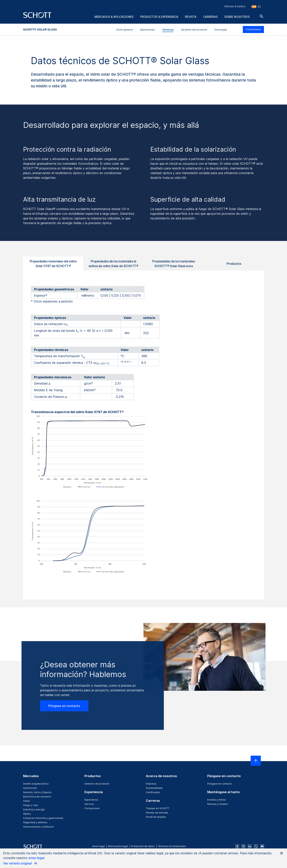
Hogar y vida (30, 805)
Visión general (124, 30)
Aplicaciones (147, 30)
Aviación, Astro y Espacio (37, 792)
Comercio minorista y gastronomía (43, 818)
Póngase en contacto (64, 706)
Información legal (118, 846)
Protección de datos (143, 846)
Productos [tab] (234, 264)
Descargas (221, 30)
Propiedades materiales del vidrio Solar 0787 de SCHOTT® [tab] (53, 264)
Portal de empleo (156, 817)
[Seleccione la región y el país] (256, 7)
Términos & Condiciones (172, 846)
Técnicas (168, 30)
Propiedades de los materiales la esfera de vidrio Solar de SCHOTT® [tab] (113, 264)
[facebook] (237, 846)
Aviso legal (99, 846)
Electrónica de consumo (37, 797)
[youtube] (262, 846)
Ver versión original (20, 863)
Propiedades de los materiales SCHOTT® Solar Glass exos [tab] (174, 264)
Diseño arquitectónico (36, 784)
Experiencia (91, 800)
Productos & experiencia (159, 17)
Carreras (210, 17)
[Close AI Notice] (282, 853)
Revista (191, 17)
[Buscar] (262, 16)
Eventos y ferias (217, 800)
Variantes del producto (194, 30)
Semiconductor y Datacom (38, 827)
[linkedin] (250, 846)
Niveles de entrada (157, 813)
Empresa (151, 784)
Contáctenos (253, 29)
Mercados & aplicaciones (114, 17)
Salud (26, 801)
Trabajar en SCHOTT (157, 808)
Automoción (30, 788)
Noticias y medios (218, 804)
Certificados (153, 792)
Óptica (27, 814)
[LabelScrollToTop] (256, 761)
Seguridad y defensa (35, 822)
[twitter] (256, 846)
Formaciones (92, 808)
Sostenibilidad (154, 788)
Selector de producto (97, 784)
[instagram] (243, 846)
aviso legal (36, 858)
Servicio (89, 804)
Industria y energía (34, 809)
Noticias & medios (235, 6)
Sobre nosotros (237, 17)
